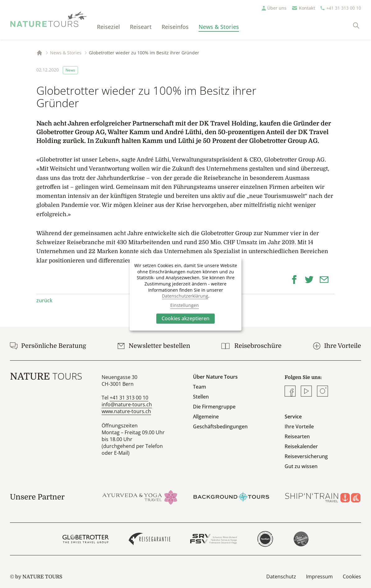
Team (199, 387)
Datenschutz (281, 577)
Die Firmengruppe (214, 407)
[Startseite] (48, 19)
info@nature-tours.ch (127, 404)
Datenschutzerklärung (185, 296)
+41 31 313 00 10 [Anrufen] (129, 398)
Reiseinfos (175, 27)
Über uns (277, 8)
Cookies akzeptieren (185, 318)
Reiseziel (108, 27)
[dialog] (185, 294)
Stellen (201, 397)
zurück (44, 300)
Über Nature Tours (215, 377)
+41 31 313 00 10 (344, 8)
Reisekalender (301, 446)
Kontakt (307, 8)
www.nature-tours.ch (126, 411)
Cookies (352, 577)
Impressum (319, 577)
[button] (297, 279)
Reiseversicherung (306, 456)
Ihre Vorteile (299, 426)
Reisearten (297, 436)
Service (293, 417)
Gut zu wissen (301, 466)
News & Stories (219, 27)
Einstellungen (185, 305)
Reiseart (141, 27)
